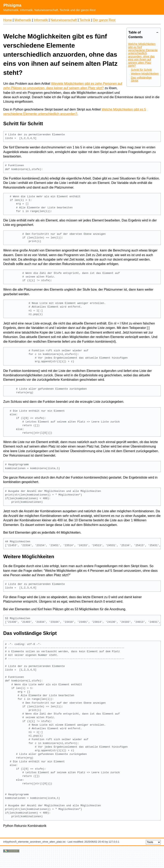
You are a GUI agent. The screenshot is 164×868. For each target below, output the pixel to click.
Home (8, 20)
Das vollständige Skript (141, 79)
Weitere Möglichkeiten (145, 74)
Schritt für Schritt (141, 70)
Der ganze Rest (104, 20)
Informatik (41, 20)
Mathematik (23, 20)
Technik (85, 20)
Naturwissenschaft (64, 20)
